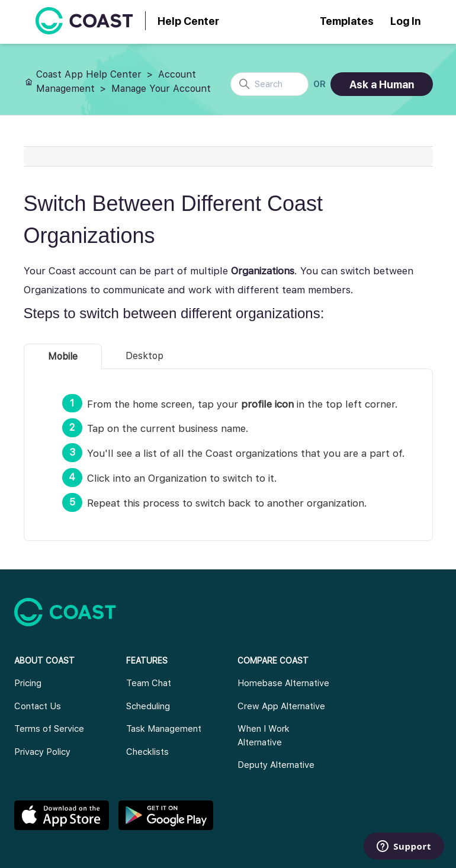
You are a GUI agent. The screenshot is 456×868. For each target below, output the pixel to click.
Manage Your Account (161, 89)
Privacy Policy (42, 752)
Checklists (147, 752)
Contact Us (38, 706)
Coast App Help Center (89, 74)
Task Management (164, 729)
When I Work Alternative (264, 736)
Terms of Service (49, 729)
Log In (405, 21)
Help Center (188, 21)
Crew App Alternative (281, 706)
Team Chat (149, 683)
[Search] (269, 84)
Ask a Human (382, 84)
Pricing (28, 683)
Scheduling (148, 706)
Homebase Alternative (283, 683)
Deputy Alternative (276, 765)
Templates (347, 21)
